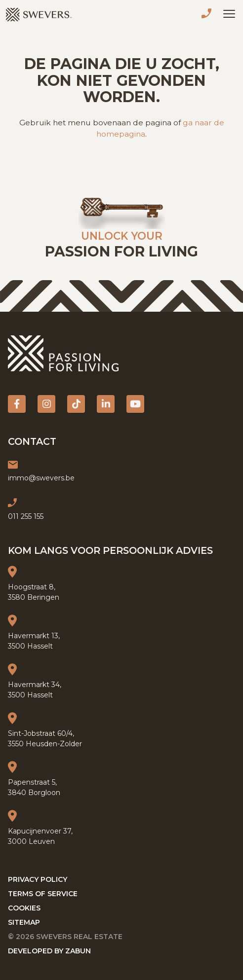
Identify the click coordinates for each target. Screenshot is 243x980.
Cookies (24, 908)
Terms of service (43, 894)
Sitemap (24, 922)
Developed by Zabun (49, 951)
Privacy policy (38, 879)
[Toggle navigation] (229, 14)
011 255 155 (208, 15)
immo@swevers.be (41, 478)
